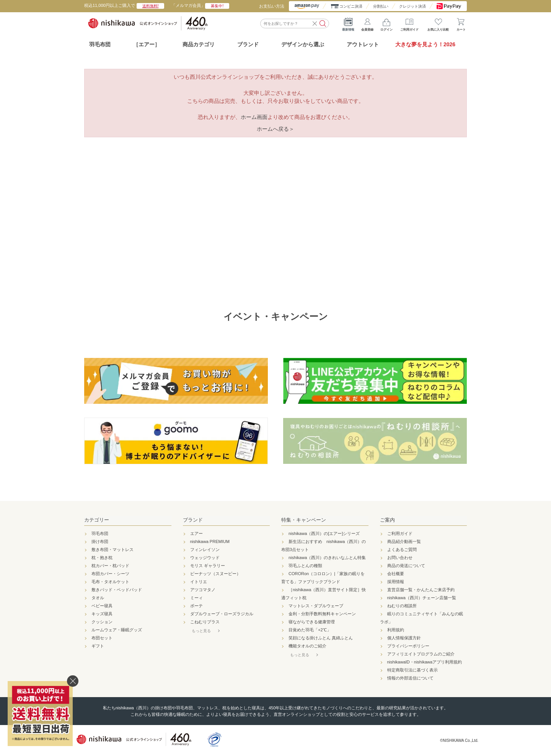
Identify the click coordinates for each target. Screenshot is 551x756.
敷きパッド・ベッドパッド (117, 590)
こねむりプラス (205, 622)
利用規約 (396, 630)
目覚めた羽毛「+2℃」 (310, 630)
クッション (102, 622)
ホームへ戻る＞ (275, 129)
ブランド (193, 520)
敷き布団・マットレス (112, 550)
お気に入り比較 (438, 23)
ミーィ (196, 598)
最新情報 (348, 23)
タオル (98, 598)
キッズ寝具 (102, 614)
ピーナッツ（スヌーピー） (215, 574)
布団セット (102, 638)
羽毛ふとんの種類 (305, 566)
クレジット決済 (412, 6)
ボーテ (196, 606)
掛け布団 (100, 541)
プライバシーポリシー (408, 646)
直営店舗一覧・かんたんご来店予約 (421, 590)
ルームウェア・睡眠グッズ (117, 630)
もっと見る (201, 631)
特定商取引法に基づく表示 (412, 670)
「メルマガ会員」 (200, 5)
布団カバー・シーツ (110, 574)
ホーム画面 (254, 117)
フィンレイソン (205, 550)
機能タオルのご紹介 (307, 646)
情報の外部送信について (410, 678)
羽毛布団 (100, 44)
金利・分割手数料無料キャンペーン (322, 614)
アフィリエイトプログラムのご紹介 (421, 654)
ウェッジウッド (205, 558)
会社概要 (396, 574)
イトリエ (199, 582)
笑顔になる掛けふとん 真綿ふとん (321, 638)
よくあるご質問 (402, 550)
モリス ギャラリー (208, 566)
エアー (196, 533)
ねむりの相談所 (402, 606)
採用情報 (396, 582)
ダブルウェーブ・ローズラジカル (222, 614)
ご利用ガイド (409, 23)
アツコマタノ (203, 590)
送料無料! (151, 6)
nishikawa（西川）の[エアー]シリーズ (324, 533)
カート (461, 23)
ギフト (98, 646)
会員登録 (367, 23)
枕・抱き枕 (102, 558)
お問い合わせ (400, 558)
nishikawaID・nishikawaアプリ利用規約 (425, 662)
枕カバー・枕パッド (110, 566)
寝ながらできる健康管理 (312, 622)
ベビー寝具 (102, 606)
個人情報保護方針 (404, 638)
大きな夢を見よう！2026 (425, 44)
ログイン (386, 23)
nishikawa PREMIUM (210, 541)
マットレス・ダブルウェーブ (316, 606)
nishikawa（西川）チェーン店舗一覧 (422, 598)
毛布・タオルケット (110, 582)
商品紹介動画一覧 (404, 541)
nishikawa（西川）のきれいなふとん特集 (327, 558)
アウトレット (363, 44)
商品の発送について (406, 566)
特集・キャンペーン (304, 520)
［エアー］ (147, 44)
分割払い (381, 6)
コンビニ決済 (351, 6)
